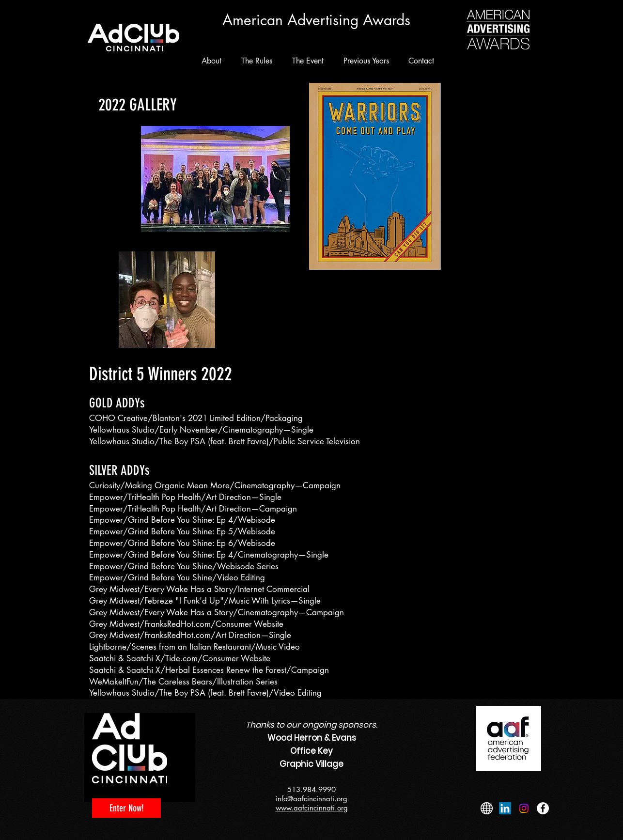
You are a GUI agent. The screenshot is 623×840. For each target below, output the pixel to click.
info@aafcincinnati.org (311, 799)
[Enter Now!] (126, 808)
